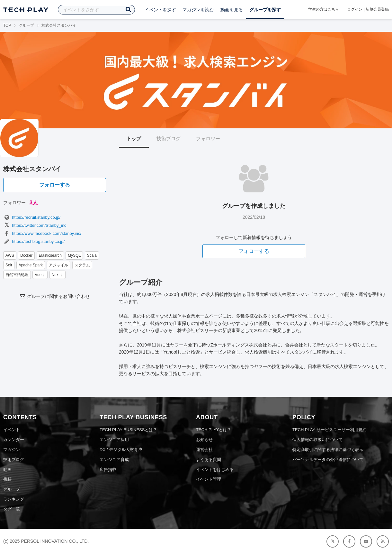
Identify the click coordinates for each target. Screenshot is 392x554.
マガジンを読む (198, 10)
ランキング (14, 499)
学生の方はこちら (324, 9)
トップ (134, 138)
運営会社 (204, 450)
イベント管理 (209, 479)
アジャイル (58, 265)
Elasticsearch (50, 255)
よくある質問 (209, 460)
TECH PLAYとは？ (214, 430)
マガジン (12, 450)
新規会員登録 (377, 9)
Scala (92, 255)
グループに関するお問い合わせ (55, 296)
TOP (7, 25)
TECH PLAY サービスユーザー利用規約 (330, 430)
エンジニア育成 (114, 460)
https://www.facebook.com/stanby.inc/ (42, 233)
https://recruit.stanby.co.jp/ (32, 217)
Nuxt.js (58, 275)
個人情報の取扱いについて (317, 440)
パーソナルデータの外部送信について (328, 460)
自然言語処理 (17, 275)
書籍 (7, 479)
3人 (34, 203)
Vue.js (40, 275)
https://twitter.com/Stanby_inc (35, 225)
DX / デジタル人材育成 (121, 450)
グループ (26, 25)
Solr (9, 265)
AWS (10, 255)
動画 (7, 470)
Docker (26, 255)
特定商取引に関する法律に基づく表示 (328, 450)
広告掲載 (108, 470)
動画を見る (232, 10)
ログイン (355, 9)
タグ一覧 (12, 509)
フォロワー (208, 138)
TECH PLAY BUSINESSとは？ (128, 430)
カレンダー (14, 440)
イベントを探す (160, 10)
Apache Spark (31, 265)
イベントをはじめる (215, 470)
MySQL (74, 255)
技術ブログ (169, 138)
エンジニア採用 (114, 440)
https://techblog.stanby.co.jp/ (34, 241)
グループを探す (265, 10)
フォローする (55, 185)
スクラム (82, 265)
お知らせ (204, 440)
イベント (12, 430)
